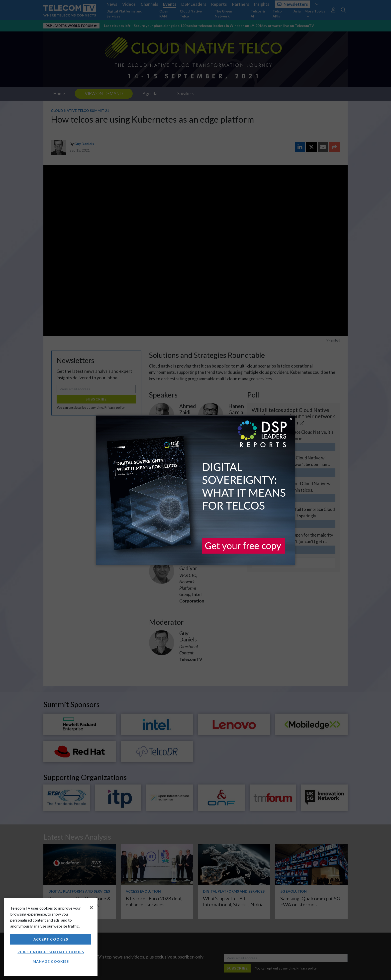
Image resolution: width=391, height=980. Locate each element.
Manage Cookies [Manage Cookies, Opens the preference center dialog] (51, 961)
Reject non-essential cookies (51, 952)
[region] (51, 937)
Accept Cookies (51, 939)
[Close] (91, 908)
